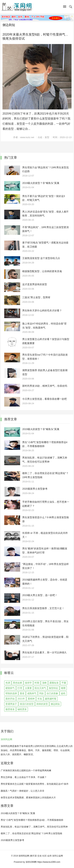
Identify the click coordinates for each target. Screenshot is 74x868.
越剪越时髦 (51, 699)
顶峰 (44, 683)
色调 (8, 683)
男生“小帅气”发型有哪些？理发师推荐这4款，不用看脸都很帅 (32, 820)
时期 (37, 683)
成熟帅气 (32, 693)
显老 (22, 693)
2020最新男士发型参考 (35, 489)
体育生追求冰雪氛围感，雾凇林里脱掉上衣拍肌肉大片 (28, 798)
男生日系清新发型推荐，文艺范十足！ (43, 608)
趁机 (63, 693)
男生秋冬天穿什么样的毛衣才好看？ (42, 310)
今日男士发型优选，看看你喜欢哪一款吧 (45, 399)
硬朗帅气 (10, 688)
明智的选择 (11, 693)
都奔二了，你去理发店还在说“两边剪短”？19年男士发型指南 (31, 833)
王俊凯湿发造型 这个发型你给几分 (41, 258)
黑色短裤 (17, 683)
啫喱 (63, 688)
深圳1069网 (31, 862)
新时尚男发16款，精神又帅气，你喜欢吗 (45, 386)
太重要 (28, 688)
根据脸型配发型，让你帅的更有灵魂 (42, 271)
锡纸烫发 (22, 709)
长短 (40, 699)
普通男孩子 (11, 704)
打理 (20, 688)
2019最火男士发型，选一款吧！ (40, 595)
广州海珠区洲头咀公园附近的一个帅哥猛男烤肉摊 (26, 770)
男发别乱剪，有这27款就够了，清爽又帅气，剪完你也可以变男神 (34, 827)
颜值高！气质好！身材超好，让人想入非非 (23, 791)
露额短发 (54, 683)
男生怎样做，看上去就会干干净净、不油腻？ (24, 777)
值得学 (28, 683)
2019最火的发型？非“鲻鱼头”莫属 (41, 183)
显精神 (31, 699)
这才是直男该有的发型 (35, 284)
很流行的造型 (27, 704)
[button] (65, 7)
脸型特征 (54, 688)
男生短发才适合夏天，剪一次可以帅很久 (45, 652)
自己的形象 (52, 693)
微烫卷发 (10, 709)
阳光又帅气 (40, 688)
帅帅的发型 (42, 704)
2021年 (21, 699)
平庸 (64, 683)
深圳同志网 (6, 739)
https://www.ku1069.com (49, 862)
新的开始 (10, 699)
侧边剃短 (55, 704)
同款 (42, 693)
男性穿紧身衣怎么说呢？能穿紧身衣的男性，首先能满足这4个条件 (35, 784)
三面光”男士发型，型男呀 (36, 297)
